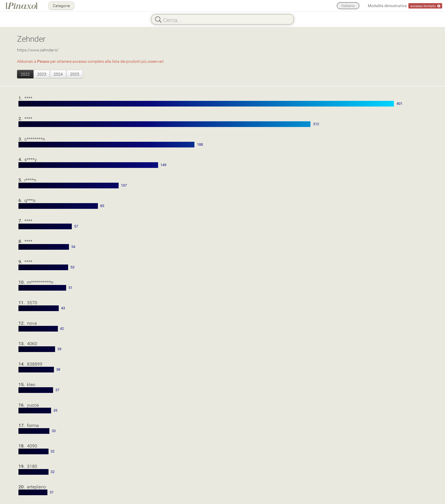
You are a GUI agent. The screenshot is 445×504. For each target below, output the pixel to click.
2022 (25, 74)
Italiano (348, 6)
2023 (42, 74)
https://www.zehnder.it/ (38, 50)
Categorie (61, 6)
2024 (58, 74)
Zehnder (31, 39)
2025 (75, 74)
